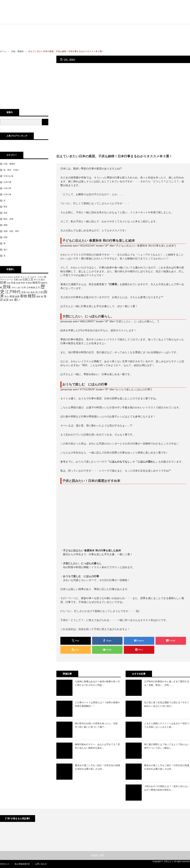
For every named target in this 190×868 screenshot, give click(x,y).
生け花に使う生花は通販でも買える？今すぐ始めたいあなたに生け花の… (167, 704)
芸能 (5, 237)
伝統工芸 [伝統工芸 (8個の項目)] (28, 279)
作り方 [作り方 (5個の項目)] (37, 280)
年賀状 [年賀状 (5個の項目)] (29, 283)
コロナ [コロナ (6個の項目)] (33, 277)
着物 (5, 225)
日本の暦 (7, 182)
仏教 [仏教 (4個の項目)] (20, 280)
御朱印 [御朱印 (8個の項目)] (36, 283)
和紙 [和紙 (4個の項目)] (9, 283)
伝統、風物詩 (17, 51)
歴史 (5, 207)
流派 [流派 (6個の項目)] (24, 292)
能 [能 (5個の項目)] (42, 297)
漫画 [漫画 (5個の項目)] (32, 292)
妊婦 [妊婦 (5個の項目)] (18, 283)
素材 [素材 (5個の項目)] (38, 297)
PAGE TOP (95, 856)
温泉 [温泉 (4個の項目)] (28, 292)
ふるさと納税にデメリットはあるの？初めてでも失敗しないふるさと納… (167, 725)
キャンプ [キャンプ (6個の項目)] (25, 277)
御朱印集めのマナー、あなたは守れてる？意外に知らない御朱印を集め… (97, 746)
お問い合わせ (41, 864)
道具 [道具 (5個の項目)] (11, 300)
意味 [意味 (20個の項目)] (7, 287)
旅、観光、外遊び (11, 170)
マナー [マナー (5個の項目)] (3, 280)
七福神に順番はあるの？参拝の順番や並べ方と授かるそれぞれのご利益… (97, 683)
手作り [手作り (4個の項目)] (14, 288)
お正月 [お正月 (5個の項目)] (17, 277)
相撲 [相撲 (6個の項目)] (17, 296)
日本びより (5, 864)
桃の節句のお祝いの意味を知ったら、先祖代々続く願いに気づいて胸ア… (96, 725)
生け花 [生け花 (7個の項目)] (39, 292)
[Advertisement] (159, 27)
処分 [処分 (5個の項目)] (43, 280)
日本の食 (7, 194)
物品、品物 (8, 219)
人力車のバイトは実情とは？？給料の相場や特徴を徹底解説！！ (97, 704)
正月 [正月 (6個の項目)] (38, 287)
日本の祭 (7, 188)
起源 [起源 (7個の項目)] (6, 300)
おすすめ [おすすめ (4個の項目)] (4, 277)
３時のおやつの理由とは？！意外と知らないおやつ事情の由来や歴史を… (167, 788)
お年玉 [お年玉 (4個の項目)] (10, 277)
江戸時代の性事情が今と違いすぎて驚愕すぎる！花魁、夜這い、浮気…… (167, 683)
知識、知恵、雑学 (11, 231)
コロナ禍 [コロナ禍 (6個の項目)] (42, 277)
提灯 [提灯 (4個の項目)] (19, 288)
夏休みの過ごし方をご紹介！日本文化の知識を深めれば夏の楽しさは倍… (97, 767)
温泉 (5, 213)
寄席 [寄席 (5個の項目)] (23, 283)
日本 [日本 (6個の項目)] (24, 287)
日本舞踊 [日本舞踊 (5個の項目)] (31, 288)
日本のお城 (8, 176)
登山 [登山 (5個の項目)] (7, 297)
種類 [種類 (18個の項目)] (32, 296)
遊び (5, 250)
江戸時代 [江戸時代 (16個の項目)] (13, 292)
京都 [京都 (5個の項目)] (16, 280)
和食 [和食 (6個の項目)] (13, 283)
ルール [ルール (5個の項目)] (10, 280)
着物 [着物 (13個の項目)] (24, 296)
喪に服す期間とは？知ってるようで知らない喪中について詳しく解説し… (167, 746)
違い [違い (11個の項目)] (17, 300)
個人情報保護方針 (22, 864)
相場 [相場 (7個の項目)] (12, 296)
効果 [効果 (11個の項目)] (3, 282)
